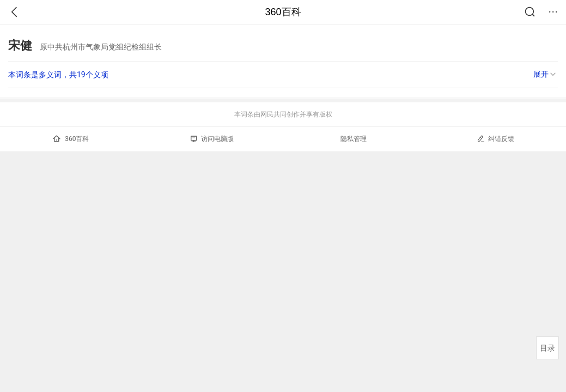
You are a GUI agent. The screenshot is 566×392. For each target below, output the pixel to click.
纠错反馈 (495, 139)
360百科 (283, 12)
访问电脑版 (212, 139)
